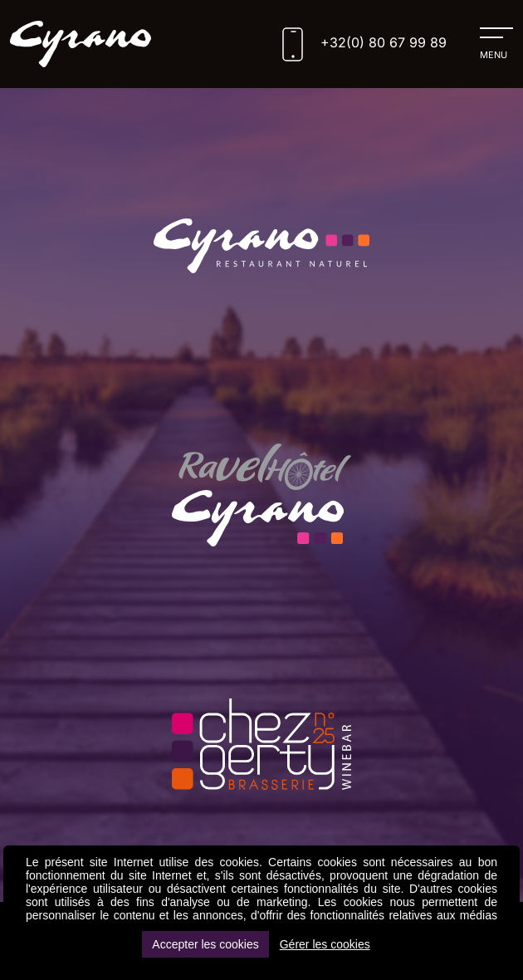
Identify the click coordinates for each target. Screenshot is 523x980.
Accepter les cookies (205, 944)
